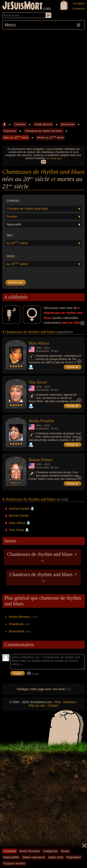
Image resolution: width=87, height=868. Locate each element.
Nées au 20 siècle (16, 137)
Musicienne (68, 124)
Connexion (79, 9)
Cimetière (20, 124)
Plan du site (37, 706)
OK (43, 162)
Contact (53, 706)
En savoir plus (54, 158)
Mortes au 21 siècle (50, 137)
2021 (47, 348)
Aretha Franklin (41, 421)
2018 (47, 426)
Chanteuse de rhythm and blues (44, 131)
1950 (39, 464)
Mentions (70, 702)
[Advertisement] (43, 75)
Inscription (79, 4)
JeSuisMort (22, 6)
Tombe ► (73, 367)
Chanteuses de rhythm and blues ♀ (42, 557)
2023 (47, 387)
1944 (39, 348)
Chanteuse (10, 131)
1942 (39, 426)
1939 (39, 387)
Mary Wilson (39, 343)
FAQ (57, 702)
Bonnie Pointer (41, 460)
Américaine (42, 351)
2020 (47, 464)
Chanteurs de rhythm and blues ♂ (43, 577)
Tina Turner (38, 382)
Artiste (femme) (43, 124)
